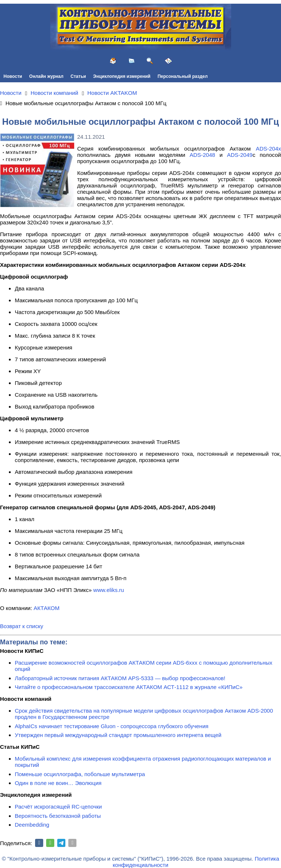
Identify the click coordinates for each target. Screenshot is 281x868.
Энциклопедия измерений (122, 76)
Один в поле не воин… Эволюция (58, 783)
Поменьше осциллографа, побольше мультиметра (80, 774)
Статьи (78, 76)
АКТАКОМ (47, 608)
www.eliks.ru (109, 590)
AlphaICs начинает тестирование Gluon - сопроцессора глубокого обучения (112, 726)
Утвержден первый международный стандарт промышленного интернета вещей (118, 735)
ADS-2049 (240, 155)
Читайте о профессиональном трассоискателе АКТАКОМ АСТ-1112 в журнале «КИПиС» (129, 687)
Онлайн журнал (46, 76)
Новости (13, 76)
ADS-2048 (202, 155)
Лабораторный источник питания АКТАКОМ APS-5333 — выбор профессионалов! (120, 678)
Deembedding (32, 825)
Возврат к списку (22, 626)
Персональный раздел (183, 76)
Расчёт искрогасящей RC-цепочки (58, 807)
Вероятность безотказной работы (58, 816)
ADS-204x (268, 149)
